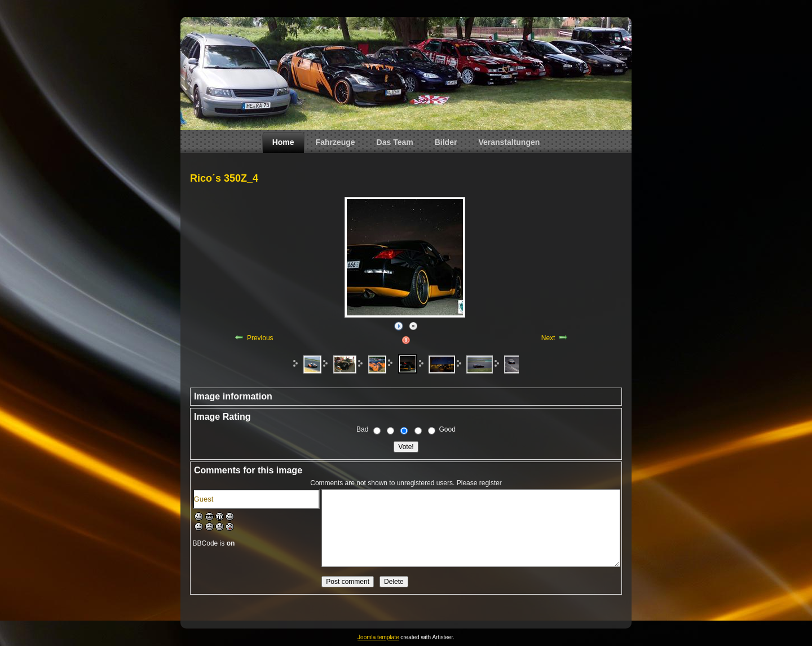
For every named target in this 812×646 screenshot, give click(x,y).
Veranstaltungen (509, 142)
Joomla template (378, 637)
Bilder (446, 142)
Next (548, 338)
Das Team (395, 142)
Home (283, 142)
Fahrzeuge (336, 142)
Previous (260, 338)
